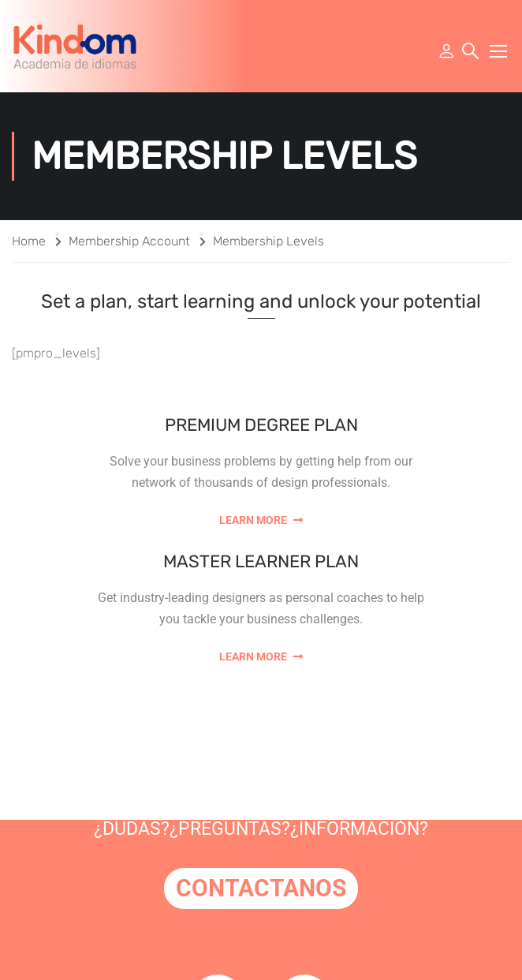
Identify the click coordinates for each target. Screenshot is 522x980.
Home (29, 241)
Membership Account (129, 241)
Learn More (261, 520)
